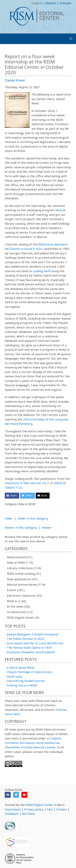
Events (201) (16, 590)
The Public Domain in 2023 (26, 639)
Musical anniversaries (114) (26, 584)
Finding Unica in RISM (22, 685)
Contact (61, 809)
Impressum (13, 809)
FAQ (50, 809)
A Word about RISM (20, 667)
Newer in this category (21, 527)
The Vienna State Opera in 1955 (29, 647)
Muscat (60, 210)
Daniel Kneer (15, 80)
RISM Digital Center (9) (23, 617)
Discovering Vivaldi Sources (26, 681)
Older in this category (33, 518)
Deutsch (51, 3)
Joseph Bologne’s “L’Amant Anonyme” (33, 634)
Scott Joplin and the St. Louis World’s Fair (35, 643)
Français (65, 3)
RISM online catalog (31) (24, 574)
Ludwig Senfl (42, 271)
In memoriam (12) (20, 612)
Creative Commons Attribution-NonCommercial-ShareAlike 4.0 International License (33, 743)
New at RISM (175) (20, 562)
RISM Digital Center (40, 805)
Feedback (12, 814)
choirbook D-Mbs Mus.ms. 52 (25, 483)
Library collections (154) (24, 568)
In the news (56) (18, 606)
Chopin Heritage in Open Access (29, 672)
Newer (47, 527)
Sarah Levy (14, 676)
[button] (71, 39)
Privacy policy (34, 809)
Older (9, 518)
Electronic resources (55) (25, 595)
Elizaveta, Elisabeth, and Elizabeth (31, 652)
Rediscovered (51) (20, 557)
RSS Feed (28, 814)
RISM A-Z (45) (17, 601)
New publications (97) (22, 579)
